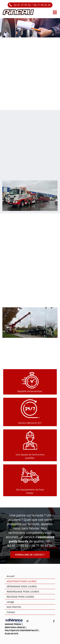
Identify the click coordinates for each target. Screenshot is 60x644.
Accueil (11, 576)
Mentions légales (15, 627)
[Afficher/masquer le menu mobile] (55, 12)
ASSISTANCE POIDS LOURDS (22, 581)
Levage (10, 602)
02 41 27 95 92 (22, 5)
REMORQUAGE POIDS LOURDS (23, 592)
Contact (11, 612)
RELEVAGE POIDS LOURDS (20, 597)
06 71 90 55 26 (42, 5)
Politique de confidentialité (21, 630)
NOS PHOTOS (14, 607)
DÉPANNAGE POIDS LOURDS (22, 586)
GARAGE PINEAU (13, 624)
